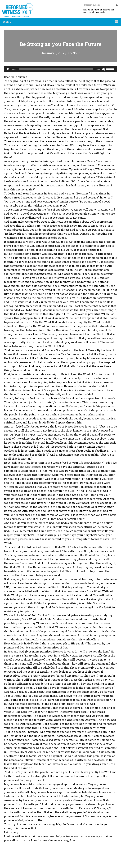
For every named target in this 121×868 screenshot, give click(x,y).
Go (117, 5)
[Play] (8, 69)
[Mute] (104, 69)
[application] (60, 69)
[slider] (56, 69)
